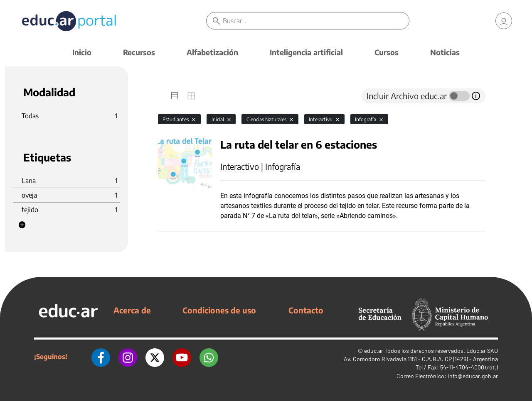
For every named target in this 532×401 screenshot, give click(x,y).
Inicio (82, 52)
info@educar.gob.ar (473, 376)
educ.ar (374, 351)
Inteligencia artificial (306, 52)
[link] (504, 21)
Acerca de (132, 310)
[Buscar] (316, 21)
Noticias (445, 52)
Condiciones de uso (219, 310)
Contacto (306, 310)
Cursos (387, 52)
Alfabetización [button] (212, 52)
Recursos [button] (139, 52)
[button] (22, 225)
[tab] (175, 96)
